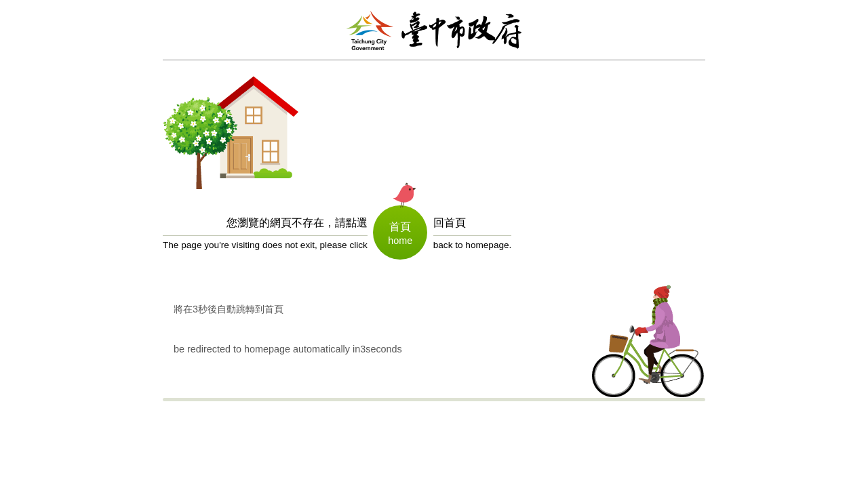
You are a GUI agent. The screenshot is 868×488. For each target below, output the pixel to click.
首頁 (400, 227)
